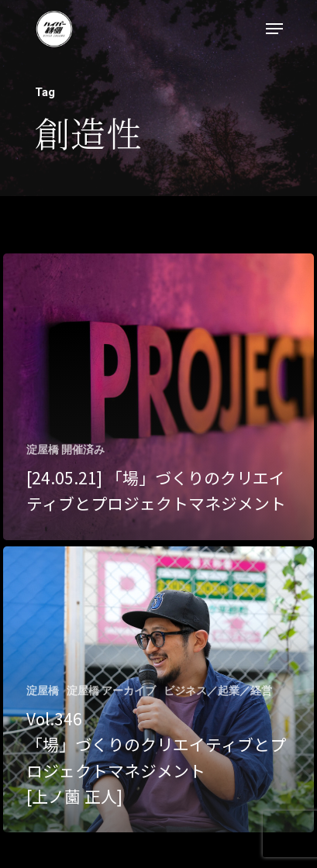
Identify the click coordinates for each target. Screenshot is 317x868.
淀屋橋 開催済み (65, 449)
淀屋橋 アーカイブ (111, 691)
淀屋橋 (43, 691)
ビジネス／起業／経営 (218, 691)
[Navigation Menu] (274, 29)
